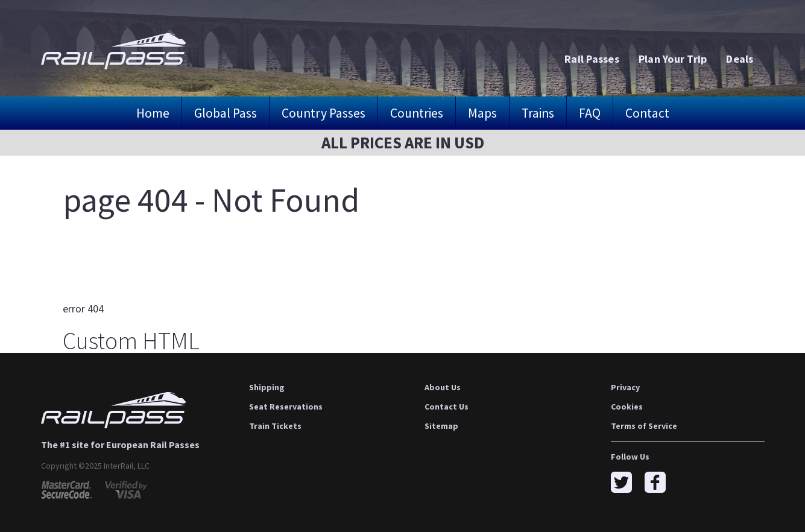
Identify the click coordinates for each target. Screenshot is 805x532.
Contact (647, 113)
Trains (538, 113)
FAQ (590, 113)
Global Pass (226, 113)
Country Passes (324, 113)
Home (153, 113)
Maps (482, 113)
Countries (417, 113)
